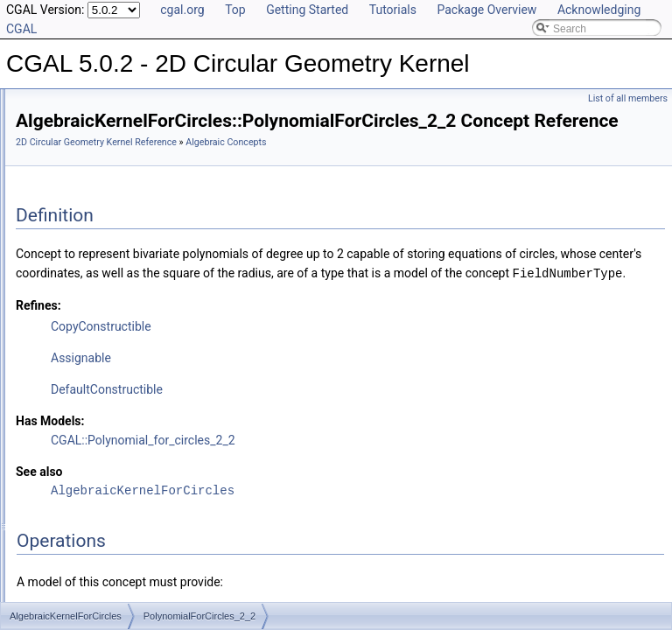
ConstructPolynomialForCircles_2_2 (141, 257)
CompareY (83, 219)
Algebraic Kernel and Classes (112, 430)
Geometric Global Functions (109, 469)
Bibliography (59, 565)
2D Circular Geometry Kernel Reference (315, 167)
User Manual (59, 122)
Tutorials (393, 10)
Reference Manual (73, 142)
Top (235, 10)
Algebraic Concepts (89, 161)
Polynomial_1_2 (95, 276)
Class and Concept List (84, 584)
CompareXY (86, 199)
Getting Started (307, 10)
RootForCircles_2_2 (105, 315)
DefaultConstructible (325, 451)
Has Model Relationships (88, 546)
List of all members (628, 98)
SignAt (73, 334)
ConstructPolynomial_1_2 (118, 238)
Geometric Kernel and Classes (115, 488)
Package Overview (486, 10)
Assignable (300, 420)
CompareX (83, 180)
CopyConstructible (320, 388)
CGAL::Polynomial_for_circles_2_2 (362, 502)
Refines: (257, 367)
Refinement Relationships (90, 507)
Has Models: (269, 483)
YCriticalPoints (92, 392)
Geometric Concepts (91, 450)
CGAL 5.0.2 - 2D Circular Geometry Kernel (115, 103)
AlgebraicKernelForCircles (119, 411)
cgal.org (182, 10)
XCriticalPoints (92, 373)
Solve (71, 353)
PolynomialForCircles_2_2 (119, 296)
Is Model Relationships (83, 527)
